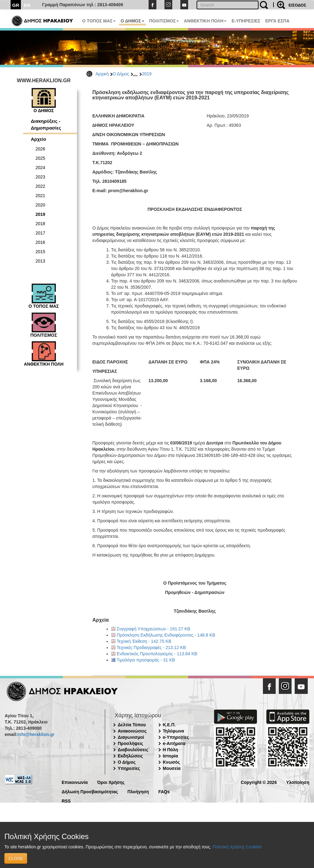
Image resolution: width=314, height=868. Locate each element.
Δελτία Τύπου (132, 725)
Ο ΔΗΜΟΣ (132, 21)
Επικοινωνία (75, 782)
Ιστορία (171, 756)
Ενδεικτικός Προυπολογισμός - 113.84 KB (157, 654)
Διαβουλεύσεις (133, 750)
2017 (40, 233)
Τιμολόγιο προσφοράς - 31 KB (146, 660)
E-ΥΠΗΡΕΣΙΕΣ (246, 21)
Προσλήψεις (131, 743)
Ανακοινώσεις (132, 731)
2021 (40, 196)
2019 (147, 74)
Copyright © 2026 (259, 782)
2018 (40, 224)
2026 (40, 149)
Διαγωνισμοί (131, 737)
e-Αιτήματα (174, 743)
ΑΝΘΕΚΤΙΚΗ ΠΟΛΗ (205, 21)
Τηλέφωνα (174, 731)
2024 (40, 168)
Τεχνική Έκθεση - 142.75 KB (144, 641)
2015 (40, 252)
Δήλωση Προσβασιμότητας (90, 791)
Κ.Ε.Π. (169, 725)
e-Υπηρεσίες (176, 737)
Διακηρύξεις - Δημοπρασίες (46, 124)
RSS (66, 801)
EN (27, 5)
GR (16, 5)
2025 (40, 158)
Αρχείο (38, 139)
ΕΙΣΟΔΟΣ (297, 5)
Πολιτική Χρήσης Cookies (237, 847)
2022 (40, 186)
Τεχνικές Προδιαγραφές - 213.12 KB (151, 647)
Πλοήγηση (138, 791)
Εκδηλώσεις (130, 756)
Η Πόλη (171, 750)
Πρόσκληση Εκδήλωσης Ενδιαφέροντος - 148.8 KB (166, 635)
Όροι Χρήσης (111, 782)
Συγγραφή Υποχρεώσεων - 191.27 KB (154, 629)
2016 (40, 242)
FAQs (164, 791)
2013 (40, 261)
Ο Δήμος (121, 74)
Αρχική (102, 74)
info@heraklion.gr (36, 734)
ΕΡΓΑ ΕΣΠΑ (278, 21)
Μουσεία (172, 768)
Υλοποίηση (298, 782)
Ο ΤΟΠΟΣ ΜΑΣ (99, 21)
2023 (40, 177)
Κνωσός (171, 762)
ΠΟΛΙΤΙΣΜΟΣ (164, 21)
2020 (40, 205)
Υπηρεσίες (129, 768)
